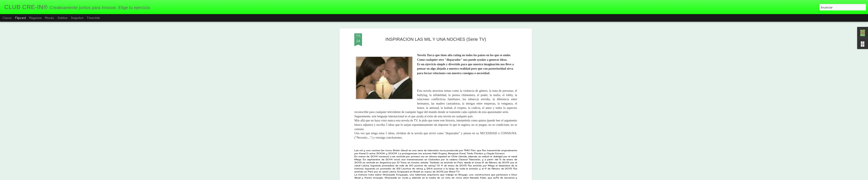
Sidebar (62, 18)
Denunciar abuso (471, 177)
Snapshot (77, 18)
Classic (7, 18)
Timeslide (93, 18)
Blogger (456, 177)
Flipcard (20, 18)
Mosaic (49, 18)
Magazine (35, 18)
